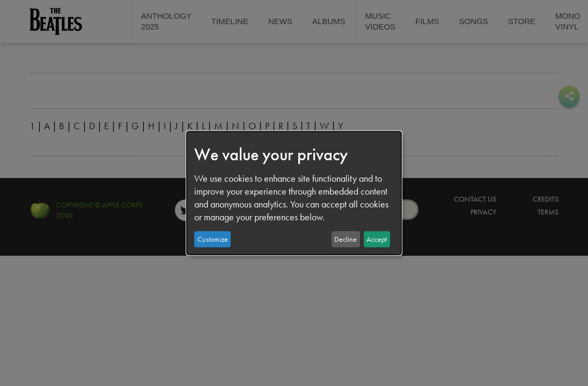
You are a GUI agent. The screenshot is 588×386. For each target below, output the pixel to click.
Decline (346, 239)
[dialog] (294, 193)
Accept (377, 239)
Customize (213, 239)
